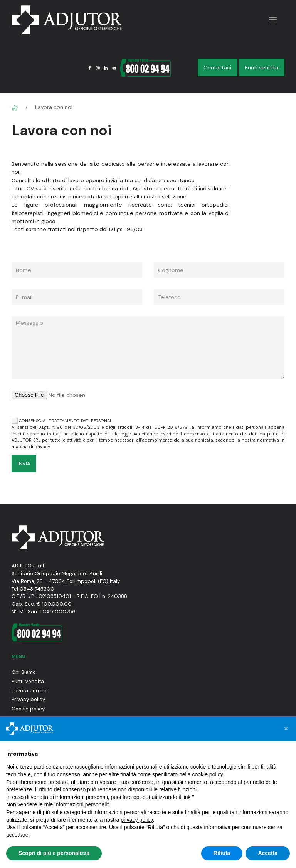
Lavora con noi (30, 691)
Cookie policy (28, 709)
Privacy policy (28, 699)
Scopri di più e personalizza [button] (54, 853)
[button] (286, 729)
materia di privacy (31, 447)
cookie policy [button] (208, 774)
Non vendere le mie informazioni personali (56, 804)
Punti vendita (262, 67)
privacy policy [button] (137, 820)
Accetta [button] (268, 853)
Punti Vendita (28, 681)
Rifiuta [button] (222, 853)
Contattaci (217, 67)
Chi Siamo (24, 672)
